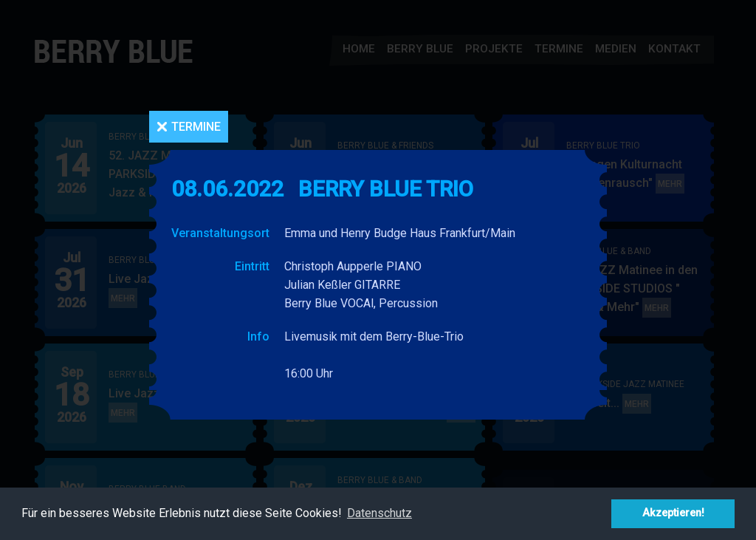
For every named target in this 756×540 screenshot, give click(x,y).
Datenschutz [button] (379, 513)
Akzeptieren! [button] (673, 513)
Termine (196, 127)
